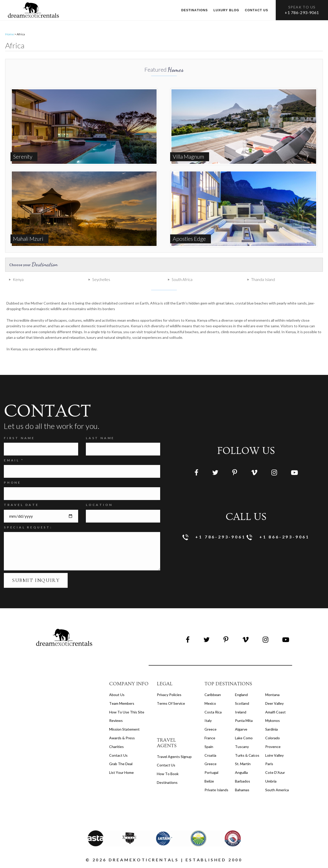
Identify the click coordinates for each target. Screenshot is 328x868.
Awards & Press (122, 738)
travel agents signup (174, 757)
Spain (209, 747)
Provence (273, 747)
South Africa (182, 279)
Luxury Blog (226, 10)
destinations (167, 782)
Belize (209, 781)
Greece (211, 729)
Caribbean (213, 695)
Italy (208, 720)
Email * (14, 460)
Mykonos (273, 720)
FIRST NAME (19, 438)
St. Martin (243, 764)
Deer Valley (274, 703)
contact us (166, 765)
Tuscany (242, 747)
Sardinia (271, 729)
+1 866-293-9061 (278, 537)
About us (117, 695)
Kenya (18, 279)
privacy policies (169, 695)
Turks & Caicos (247, 755)
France (210, 738)
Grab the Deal (121, 764)
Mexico (210, 703)
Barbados (243, 781)
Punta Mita (244, 720)
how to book (168, 774)
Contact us (257, 10)
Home (9, 34)
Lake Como (244, 738)
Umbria (271, 781)
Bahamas (242, 790)
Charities (116, 747)
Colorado (273, 738)
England (241, 695)
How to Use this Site (127, 712)
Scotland (242, 703)
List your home (121, 772)
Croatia (210, 755)
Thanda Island (263, 279)
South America (277, 790)
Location (99, 505)
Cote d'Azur (275, 772)
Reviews (116, 720)
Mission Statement (124, 729)
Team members (122, 703)
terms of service (171, 703)
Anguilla (241, 772)
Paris (269, 764)
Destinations (194, 10)
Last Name (100, 438)
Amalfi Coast (275, 712)
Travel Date (21, 505)
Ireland (241, 712)
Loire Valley (274, 755)
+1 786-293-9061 (302, 12)
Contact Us (118, 755)
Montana (272, 695)
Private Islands (216, 790)
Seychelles (101, 279)
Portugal (211, 772)
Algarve (241, 729)
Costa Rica (213, 712)
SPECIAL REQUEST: (28, 527)
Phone (12, 482)
